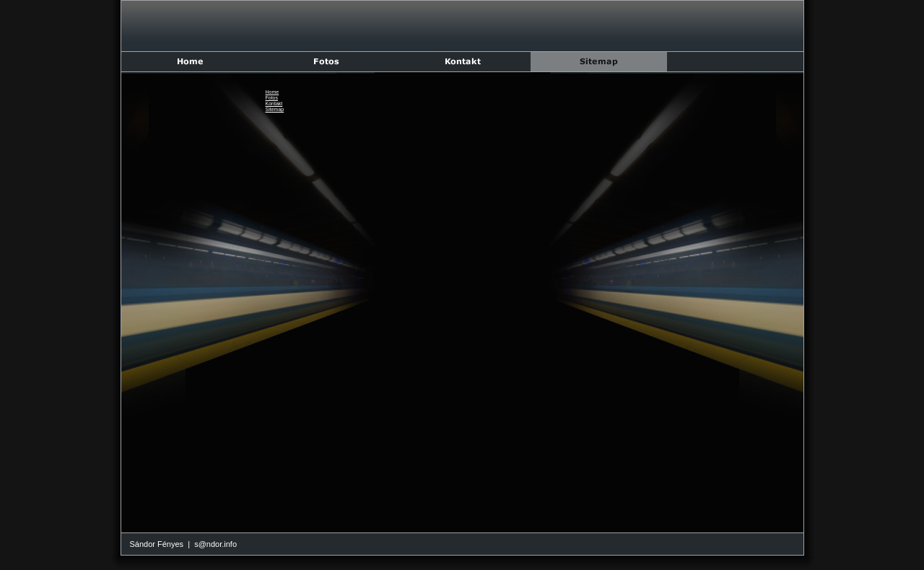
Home (273, 92)
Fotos (272, 98)
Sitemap (275, 109)
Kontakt (274, 104)
